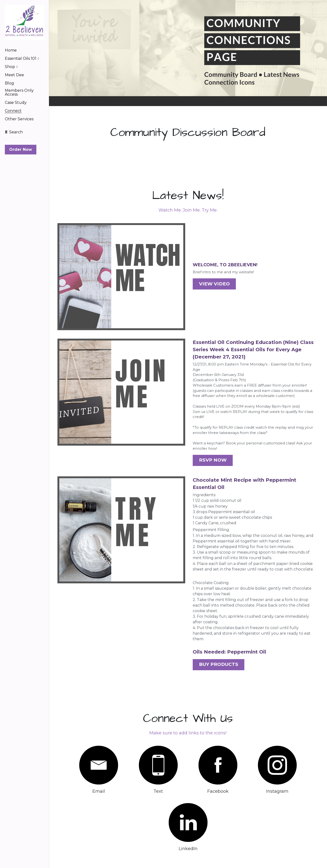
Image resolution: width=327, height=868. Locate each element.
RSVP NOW (209, 457)
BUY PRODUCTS (214, 660)
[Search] (14, 132)
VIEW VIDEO (210, 282)
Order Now (21, 149)
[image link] (24, 22)
